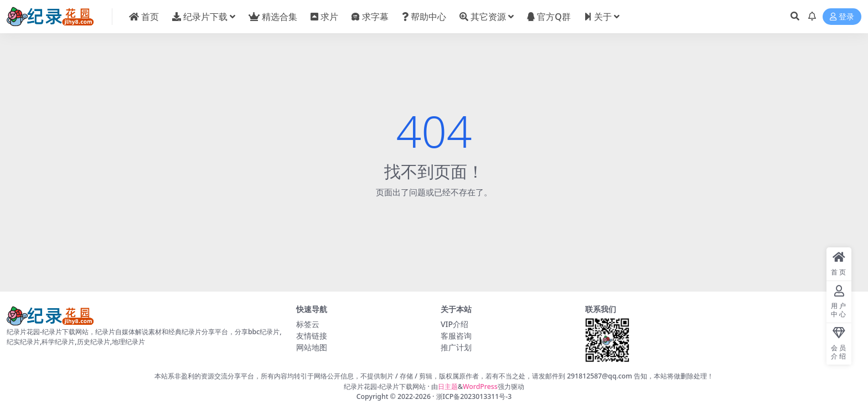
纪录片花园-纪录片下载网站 (385, 387)
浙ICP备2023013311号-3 (474, 396)
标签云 (308, 324)
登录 (842, 17)
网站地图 (312, 347)
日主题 (448, 387)
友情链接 (312, 336)
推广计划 (456, 347)
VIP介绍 (454, 324)
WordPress (480, 387)
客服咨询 (456, 336)
